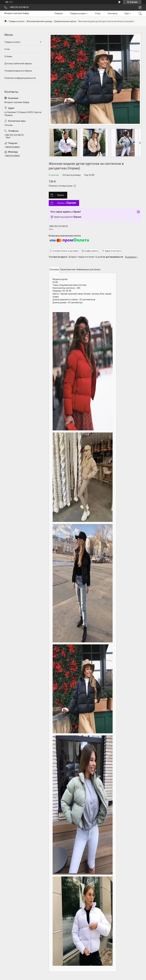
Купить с (67, 203)
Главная (59, 13)
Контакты (113, 13)
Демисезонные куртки (65, 21)
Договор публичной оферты (18, 64)
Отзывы (8, 56)
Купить (61, 195)
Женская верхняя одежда (39, 21)
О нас (98, 13)
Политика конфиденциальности (20, 78)
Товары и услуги (78, 13)
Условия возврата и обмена (18, 71)
